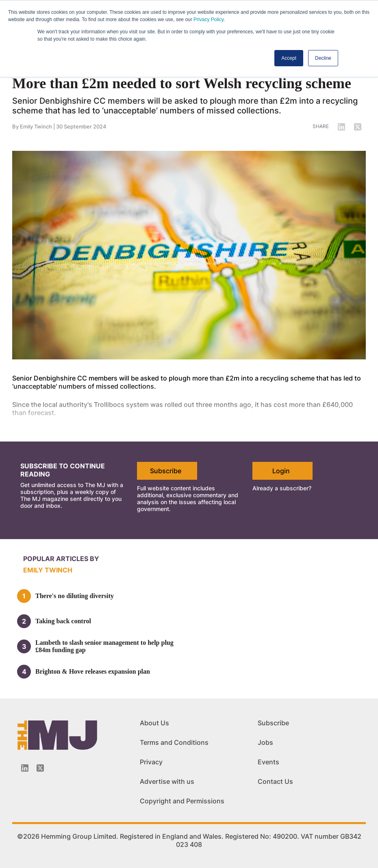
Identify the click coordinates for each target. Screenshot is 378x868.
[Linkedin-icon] (25, 768)
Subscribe (166, 471)
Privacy (151, 762)
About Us (154, 723)
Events (268, 762)
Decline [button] (323, 58)
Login (281, 471)
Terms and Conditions (174, 742)
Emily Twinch (36, 126)
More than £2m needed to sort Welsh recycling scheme (182, 83)
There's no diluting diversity (75, 596)
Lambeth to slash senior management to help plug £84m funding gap (104, 646)
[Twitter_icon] (40, 768)
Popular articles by (61, 559)
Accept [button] (289, 58)
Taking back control (63, 621)
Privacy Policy (209, 20)
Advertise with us (167, 781)
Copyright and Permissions (182, 801)
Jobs (265, 742)
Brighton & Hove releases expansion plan (93, 671)
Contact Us (275, 781)
